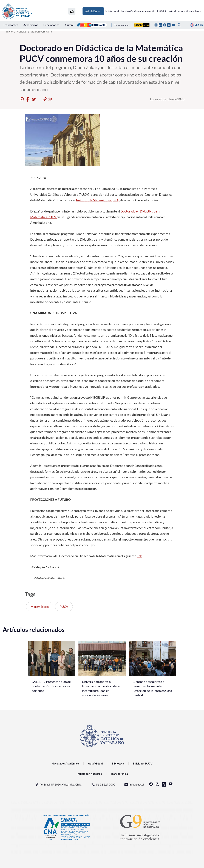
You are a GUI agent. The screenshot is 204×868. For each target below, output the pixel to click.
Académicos (31, 25)
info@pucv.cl (134, 785)
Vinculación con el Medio (190, 11)
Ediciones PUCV (143, 763)
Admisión (93, 11)
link (139, 556)
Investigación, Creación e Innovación (138, 11)
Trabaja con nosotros (89, 774)
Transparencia (121, 25)
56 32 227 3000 (103, 785)
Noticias (22, 31)
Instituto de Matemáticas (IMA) (98, 200)
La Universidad (112, 11)
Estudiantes (11, 25)
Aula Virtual (95, 763)
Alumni (69, 25)
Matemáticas (40, 607)
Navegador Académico (65, 763)
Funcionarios (51, 25)
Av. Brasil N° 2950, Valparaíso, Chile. (58, 785)
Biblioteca (118, 763)
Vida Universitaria (41, 31)
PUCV (64, 607)
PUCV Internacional (167, 11)
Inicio (9, 31)
